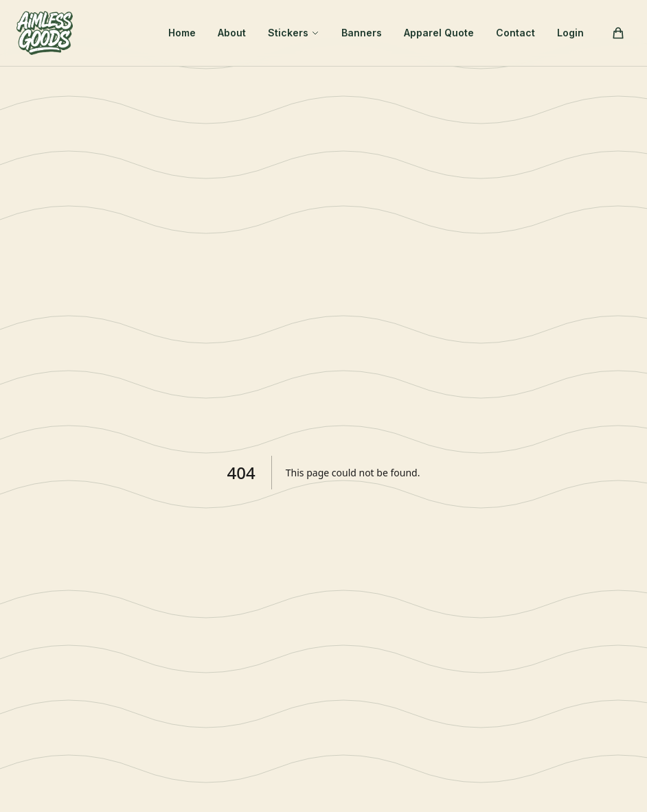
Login (570, 33)
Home (182, 33)
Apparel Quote (439, 33)
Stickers (294, 33)
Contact (515, 33)
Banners (362, 33)
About (232, 33)
